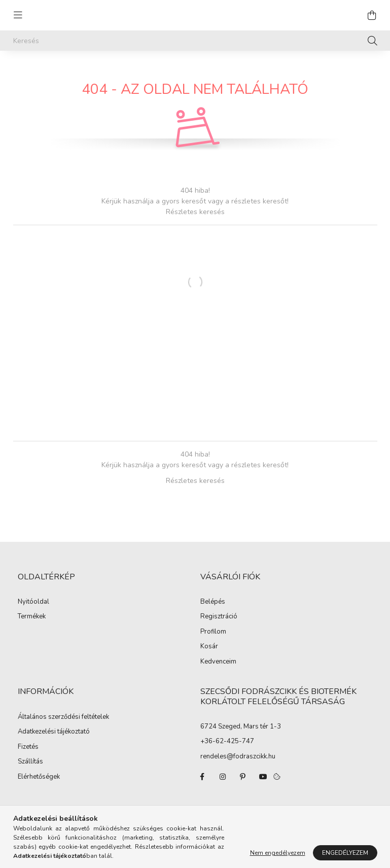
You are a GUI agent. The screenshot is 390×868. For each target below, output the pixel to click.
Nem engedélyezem (278, 853)
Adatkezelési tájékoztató (54, 732)
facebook (202, 777)
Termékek (32, 617)
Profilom (213, 632)
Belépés (213, 602)
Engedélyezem (345, 853)
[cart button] (372, 15)
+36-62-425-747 (227, 741)
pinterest (243, 777)
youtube (263, 777)
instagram (223, 777)
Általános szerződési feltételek (63, 717)
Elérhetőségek (39, 777)
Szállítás (30, 762)
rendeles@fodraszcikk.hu (238, 756)
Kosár (209, 647)
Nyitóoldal (33, 602)
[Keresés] (195, 41)
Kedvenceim (218, 662)
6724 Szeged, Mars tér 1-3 (241, 726)
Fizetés (28, 747)
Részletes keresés (195, 212)
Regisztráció (219, 617)
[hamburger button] (18, 15)
